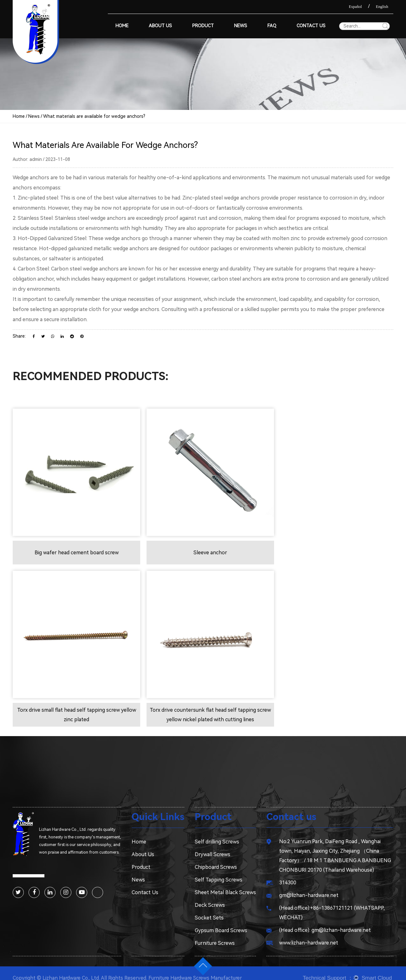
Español (355, 7)
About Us (160, 26)
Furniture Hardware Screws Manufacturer (199, 968)
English (382, 7)
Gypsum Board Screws (221, 921)
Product (203, 26)
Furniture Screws (215, 933)
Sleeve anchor (203, 547)
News (241, 26)
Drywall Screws (213, 845)
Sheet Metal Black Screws (225, 883)
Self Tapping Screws (219, 870)
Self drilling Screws (217, 832)
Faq (272, 26)
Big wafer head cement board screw (74, 547)
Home (122, 26)
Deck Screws (210, 895)
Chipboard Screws (216, 857)
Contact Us (311, 26)
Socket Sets (209, 908)
